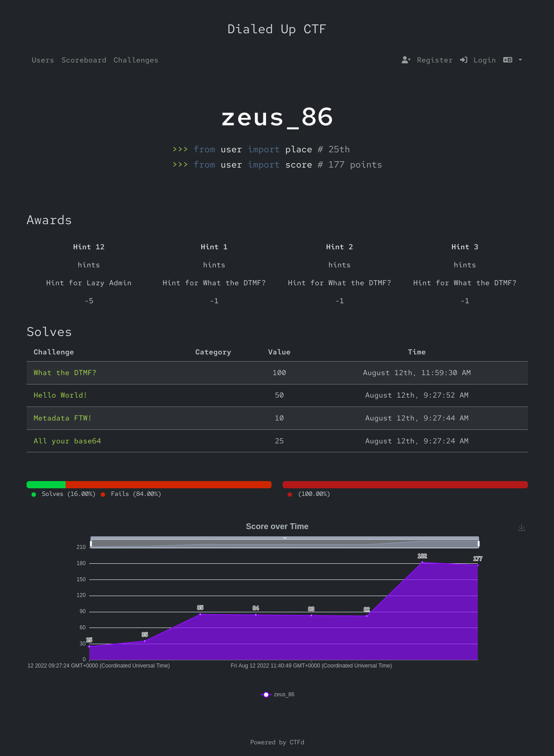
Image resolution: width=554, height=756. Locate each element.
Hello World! (61, 395)
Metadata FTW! (63, 418)
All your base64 (67, 441)
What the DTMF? (65, 373)
